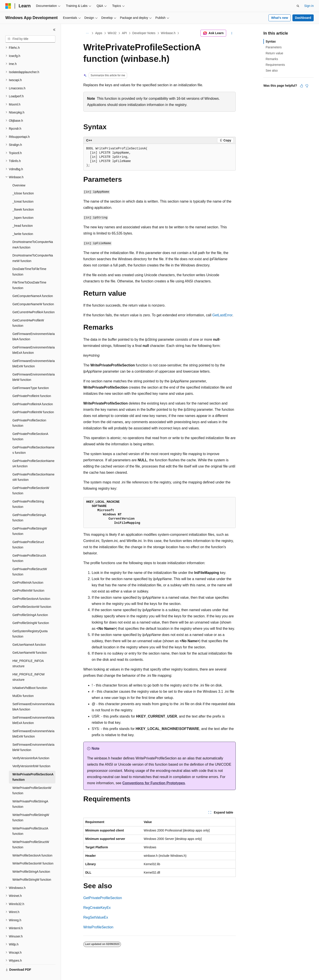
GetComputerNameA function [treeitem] (33, 286)
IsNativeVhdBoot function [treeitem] (30, 677)
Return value (274, 53)
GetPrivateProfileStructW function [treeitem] (30, 561)
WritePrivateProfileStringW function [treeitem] (31, 807)
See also (272, 70)
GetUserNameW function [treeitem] (30, 642)
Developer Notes (144, 33)
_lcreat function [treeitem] (23, 191)
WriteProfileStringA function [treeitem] (31, 861)
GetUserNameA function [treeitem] (29, 634)
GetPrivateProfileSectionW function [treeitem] (31, 480)
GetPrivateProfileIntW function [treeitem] (33, 402)
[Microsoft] (8, 6)
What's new (280, 18)
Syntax (271, 41)
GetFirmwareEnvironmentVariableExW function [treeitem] (34, 353)
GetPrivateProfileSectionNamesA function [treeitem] (33, 453)
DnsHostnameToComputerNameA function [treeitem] (33, 234)
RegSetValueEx (96, 917)
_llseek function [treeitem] (23, 199)
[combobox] (30, 39)
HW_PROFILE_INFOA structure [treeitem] (28, 653)
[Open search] (298, 6)
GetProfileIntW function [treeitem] (28, 580)
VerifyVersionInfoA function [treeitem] (31, 748)
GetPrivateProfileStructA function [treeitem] (29, 548)
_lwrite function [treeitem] (23, 223)
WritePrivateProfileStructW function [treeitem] (31, 834)
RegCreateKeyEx (97, 908)
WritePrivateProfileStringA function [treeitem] (30, 794)
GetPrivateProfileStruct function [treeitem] (28, 534)
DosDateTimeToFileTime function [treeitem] (29, 261)
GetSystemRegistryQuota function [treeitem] (30, 623)
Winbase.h (168, 33)
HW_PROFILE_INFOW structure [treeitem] (28, 667)
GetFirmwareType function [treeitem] (31, 378)
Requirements (275, 65)
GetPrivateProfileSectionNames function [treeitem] (33, 440)
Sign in (309, 6)
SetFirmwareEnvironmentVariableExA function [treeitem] (33, 710)
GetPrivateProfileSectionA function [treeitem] (30, 426)
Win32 (112, 33)
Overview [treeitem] (19, 175)
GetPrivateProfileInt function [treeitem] (32, 385)
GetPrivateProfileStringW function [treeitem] (30, 521)
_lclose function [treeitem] (23, 183)
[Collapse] (54, 30)
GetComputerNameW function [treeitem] (33, 294)
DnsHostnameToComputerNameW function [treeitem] (33, 248)
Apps (99, 33)
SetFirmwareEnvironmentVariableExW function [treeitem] (33, 723)
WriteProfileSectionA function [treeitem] (32, 845)
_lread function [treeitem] (23, 215)
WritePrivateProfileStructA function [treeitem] (30, 821)
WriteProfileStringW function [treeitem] (32, 869)
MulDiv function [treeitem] (23, 685)
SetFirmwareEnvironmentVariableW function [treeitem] (33, 737)
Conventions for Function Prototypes (154, 783)
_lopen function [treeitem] (23, 207)
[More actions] (232, 33)
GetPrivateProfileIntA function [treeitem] (33, 394)
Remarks (272, 59)
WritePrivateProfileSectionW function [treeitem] (32, 780)
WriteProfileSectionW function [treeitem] (33, 853)
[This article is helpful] (301, 86)
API (124, 33)
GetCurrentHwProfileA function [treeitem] (34, 302)
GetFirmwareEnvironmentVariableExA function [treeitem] (34, 340)
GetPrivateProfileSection (103, 898)
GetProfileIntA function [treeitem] (28, 572)
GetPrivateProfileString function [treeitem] (28, 494)
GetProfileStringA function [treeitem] (30, 604)
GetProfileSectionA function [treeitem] (31, 588)
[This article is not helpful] (307, 86)
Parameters (274, 47)
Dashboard (303, 18)
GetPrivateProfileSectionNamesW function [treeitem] (33, 467)
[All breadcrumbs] (87, 33)
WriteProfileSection (98, 927)
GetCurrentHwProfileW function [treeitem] (28, 313)
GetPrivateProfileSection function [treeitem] (29, 413)
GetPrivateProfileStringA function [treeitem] (29, 507)
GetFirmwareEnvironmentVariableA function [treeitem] (34, 326)
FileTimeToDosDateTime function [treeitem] (29, 275)
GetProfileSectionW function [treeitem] (32, 596)
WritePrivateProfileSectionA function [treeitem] (33, 767)
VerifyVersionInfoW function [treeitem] (31, 756)
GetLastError (222, 315)
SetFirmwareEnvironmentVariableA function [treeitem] (33, 696)
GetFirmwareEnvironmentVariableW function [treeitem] (34, 367)
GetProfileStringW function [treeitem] (31, 612)
